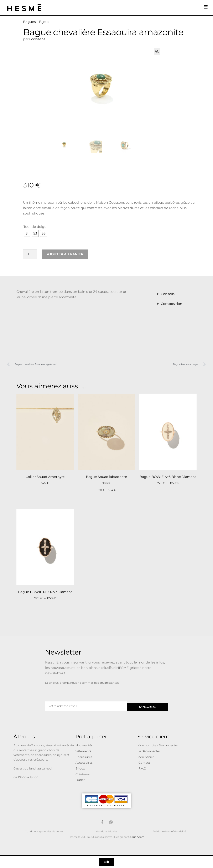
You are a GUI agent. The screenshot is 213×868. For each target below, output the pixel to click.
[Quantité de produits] (30, 254)
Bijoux (44, 22)
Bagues (29, 22)
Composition (172, 304)
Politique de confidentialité (169, 831)
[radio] (27, 233)
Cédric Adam (136, 837)
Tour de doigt (35, 227)
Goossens (37, 39)
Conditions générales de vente (44, 831)
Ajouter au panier (65, 254)
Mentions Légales (106, 831)
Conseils (168, 294)
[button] (157, 51)
